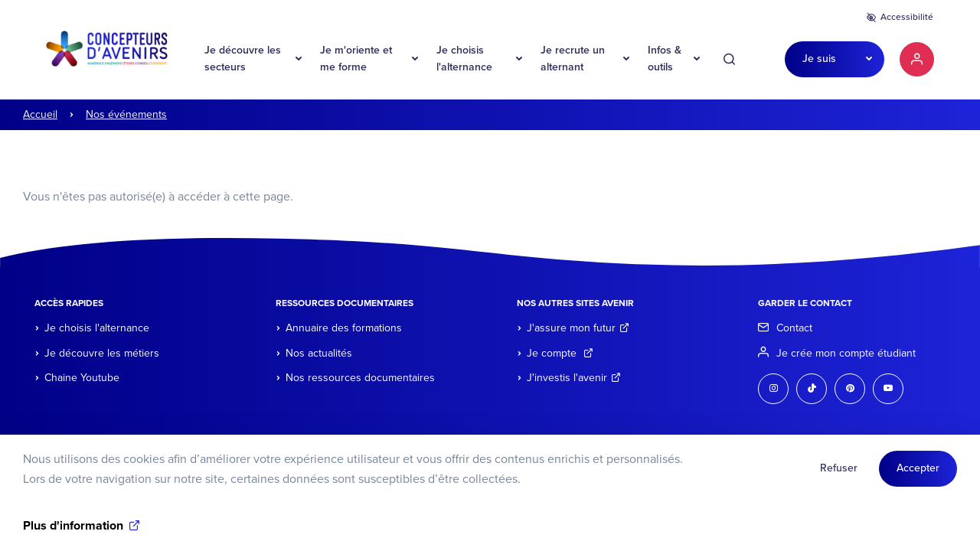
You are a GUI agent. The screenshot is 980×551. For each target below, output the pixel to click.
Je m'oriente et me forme (356, 59)
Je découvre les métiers (102, 353)
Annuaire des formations (344, 328)
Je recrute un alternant (573, 59)
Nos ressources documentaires (360, 378)
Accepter (918, 474)
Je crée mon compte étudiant (846, 353)
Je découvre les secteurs (243, 59)
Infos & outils (665, 59)
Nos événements (126, 114)
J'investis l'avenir (574, 378)
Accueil (40, 114)
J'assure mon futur (578, 328)
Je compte (560, 353)
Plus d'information (73, 532)
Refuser (839, 474)
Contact (794, 328)
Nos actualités (319, 353)
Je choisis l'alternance (464, 59)
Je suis (819, 59)
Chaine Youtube (82, 378)
